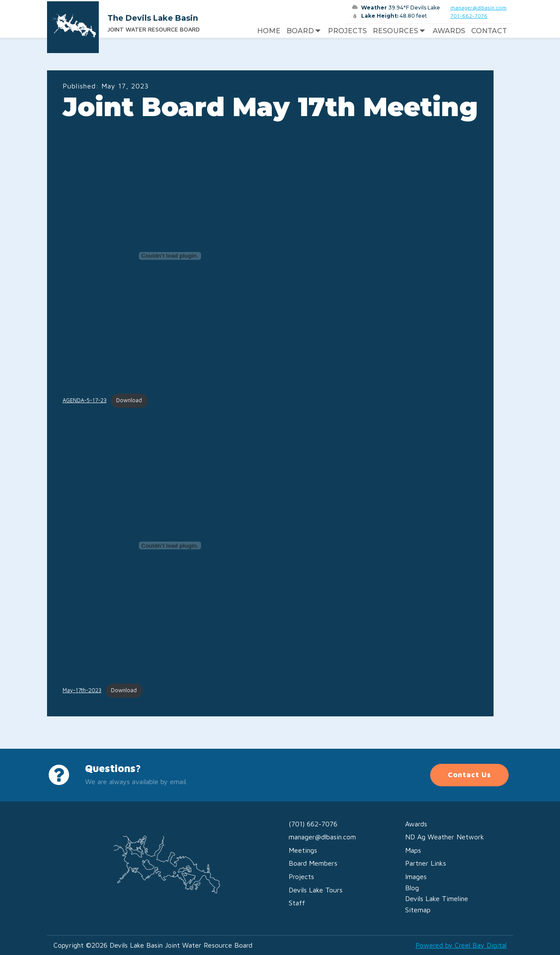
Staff (297, 903)
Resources (400, 31)
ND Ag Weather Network (445, 837)
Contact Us (469, 775)
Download (129, 400)
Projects (347, 31)
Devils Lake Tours (316, 890)
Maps (413, 850)
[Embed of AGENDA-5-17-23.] (170, 256)
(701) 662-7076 (313, 824)
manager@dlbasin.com (478, 8)
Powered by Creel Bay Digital (461, 945)
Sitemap (418, 910)
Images (416, 876)
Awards (449, 31)
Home (269, 31)
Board (304, 31)
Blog (412, 888)
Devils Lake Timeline (437, 898)
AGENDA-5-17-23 (85, 400)
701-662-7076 (469, 16)
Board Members (313, 863)
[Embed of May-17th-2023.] (170, 545)
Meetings (303, 850)
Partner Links (426, 863)
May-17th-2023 (82, 690)
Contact (489, 31)
